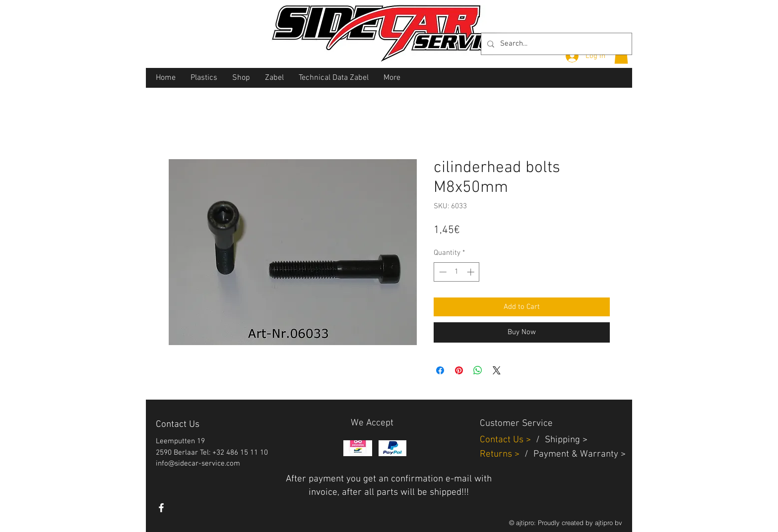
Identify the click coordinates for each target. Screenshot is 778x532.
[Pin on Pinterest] (459, 370)
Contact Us (503, 440)
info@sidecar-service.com (198, 464)
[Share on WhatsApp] (478, 370)
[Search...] (555, 44)
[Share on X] (497, 370)
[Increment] (472, 272)
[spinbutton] (457, 272)
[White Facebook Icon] (161, 508)
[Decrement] (442, 272)
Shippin (560, 440)
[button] (621, 55)
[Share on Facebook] (440, 370)
